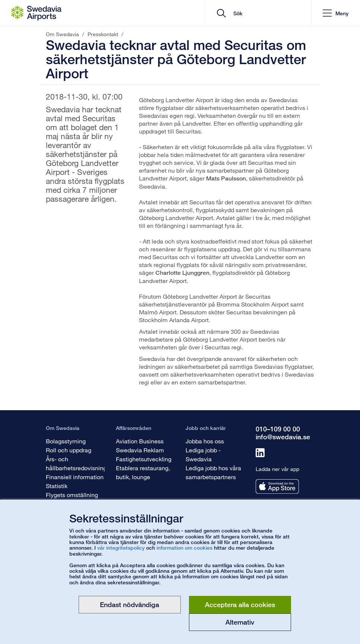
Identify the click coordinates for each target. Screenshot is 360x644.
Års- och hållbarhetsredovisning (76, 463)
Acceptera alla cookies (240, 604)
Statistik (57, 486)
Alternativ (240, 622)
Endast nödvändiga (130, 604)
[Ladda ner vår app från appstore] (277, 486)
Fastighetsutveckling (144, 459)
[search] (261, 13)
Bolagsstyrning (66, 441)
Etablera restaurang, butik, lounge (143, 472)
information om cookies (184, 548)
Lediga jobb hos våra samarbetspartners (213, 472)
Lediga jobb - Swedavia (203, 454)
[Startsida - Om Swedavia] (36, 13)
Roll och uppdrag (69, 450)
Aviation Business (140, 441)
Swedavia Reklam (140, 450)
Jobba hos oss (205, 441)
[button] (336, 13)
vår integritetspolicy (121, 548)
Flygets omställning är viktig (72, 499)
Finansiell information (75, 477)
